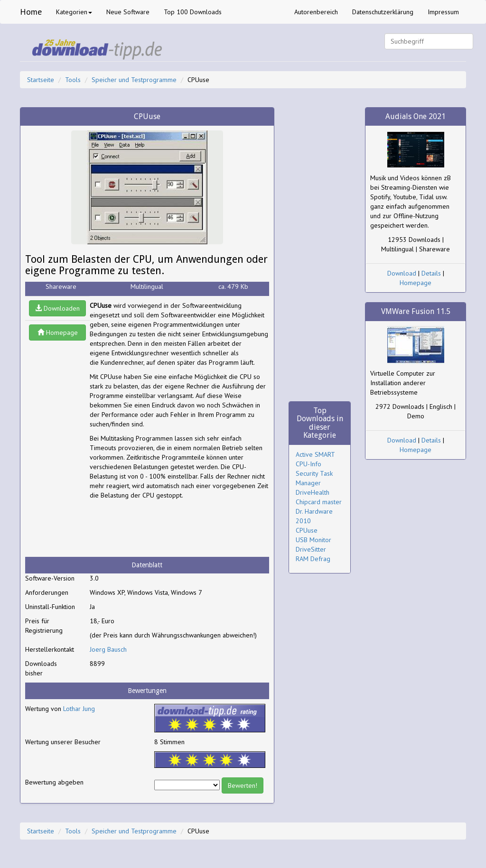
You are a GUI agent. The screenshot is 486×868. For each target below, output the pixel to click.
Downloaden (57, 308)
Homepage (58, 332)
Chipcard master (319, 502)
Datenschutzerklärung (383, 12)
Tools (73, 80)
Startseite (41, 80)
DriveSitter (311, 549)
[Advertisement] (166, 528)
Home (31, 12)
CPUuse (307, 530)
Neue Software (128, 12)
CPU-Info (308, 464)
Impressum (443, 12)
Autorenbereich (316, 12)
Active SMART (315, 454)
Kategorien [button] (74, 12)
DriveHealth (313, 492)
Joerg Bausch (108, 649)
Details (431, 273)
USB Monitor (313, 540)
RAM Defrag (313, 559)
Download (402, 273)
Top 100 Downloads (193, 12)
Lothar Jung (79, 709)
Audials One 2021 (416, 116)
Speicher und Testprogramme (134, 80)
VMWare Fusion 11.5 (416, 311)
